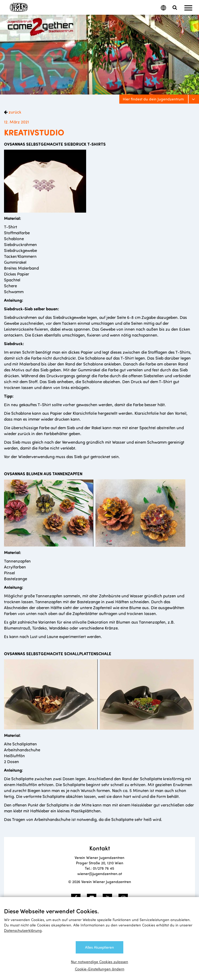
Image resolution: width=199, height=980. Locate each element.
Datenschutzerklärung (23, 930)
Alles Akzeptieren (99, 947)
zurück (14, 112)
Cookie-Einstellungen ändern (100, 969)
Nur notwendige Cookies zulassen (99, 962)
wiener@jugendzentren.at (100, 874)
